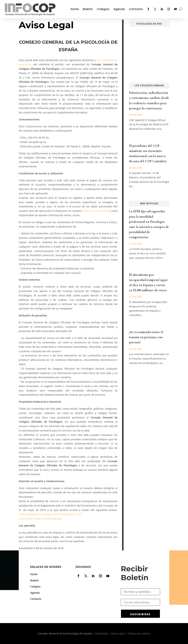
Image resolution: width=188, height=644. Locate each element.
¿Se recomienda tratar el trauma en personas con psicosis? (146, 337)
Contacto (136, 9)
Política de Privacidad (96, 211)
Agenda (119, 9)
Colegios (103, 9)
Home (75, 9)
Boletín (88, 9)
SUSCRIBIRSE (140, 614)
